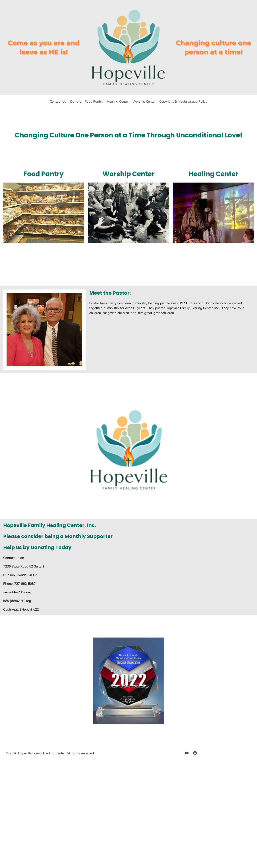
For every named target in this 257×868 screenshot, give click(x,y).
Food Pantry (44, 174)
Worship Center (129, 174)
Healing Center (213, 174)
